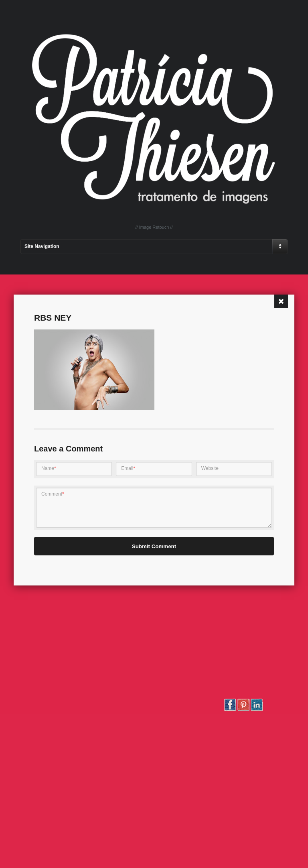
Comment (53, 494)
